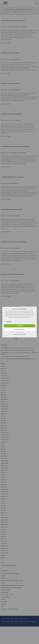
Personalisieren (19, 332)
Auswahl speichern (19, 329)
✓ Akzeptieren (19, 326)
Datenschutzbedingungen (19, 334)
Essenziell (8, 321)
